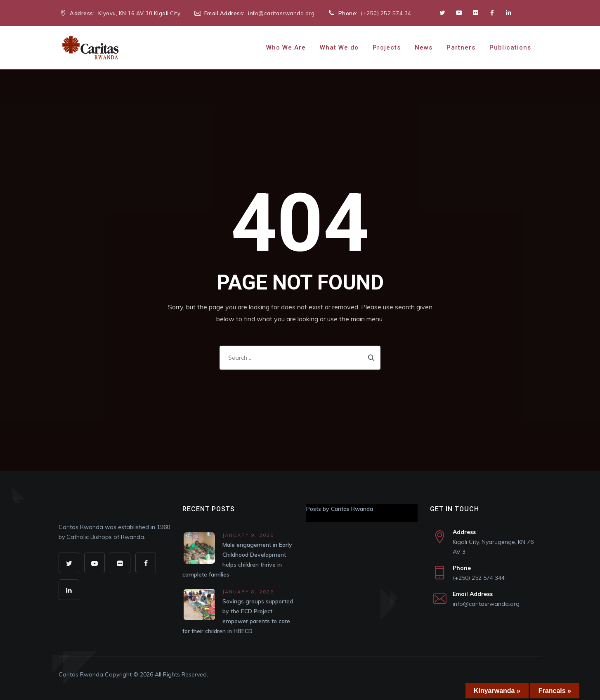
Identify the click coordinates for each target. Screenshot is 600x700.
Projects (387, 47)
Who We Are (286, 47)
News (424, 47)
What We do (339, 47)
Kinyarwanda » (497, 691)
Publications (510, 47)
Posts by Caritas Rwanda (340, 509)
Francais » (555, 691)
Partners (461, 47)
